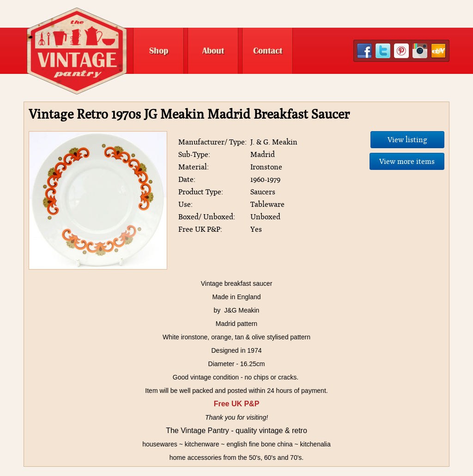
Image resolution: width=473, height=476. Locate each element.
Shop (159, 51)
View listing (407, 140)
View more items (407, 161)
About (213, 51)
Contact (268, 51)
